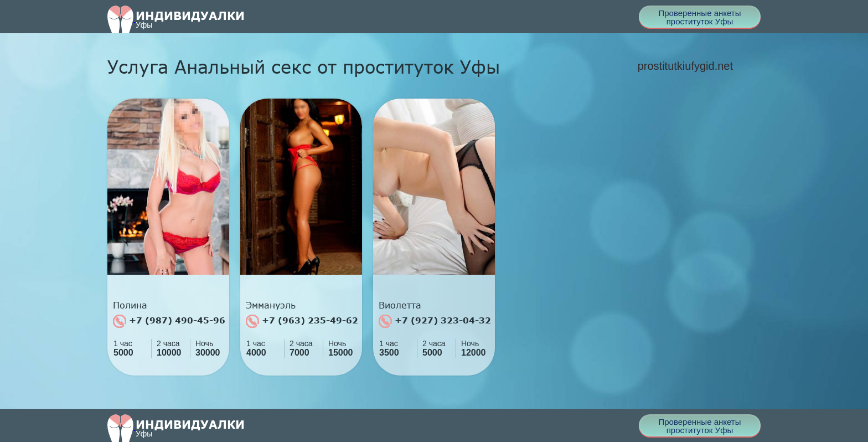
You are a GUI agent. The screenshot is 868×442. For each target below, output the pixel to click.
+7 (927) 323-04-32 (435, 321)
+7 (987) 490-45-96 (169, 321)
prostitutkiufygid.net (685, 66)
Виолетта (400, 305)
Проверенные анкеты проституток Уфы (699, 17)
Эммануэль (271, 305)
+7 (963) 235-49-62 (302, 321)
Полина (130, 305)
